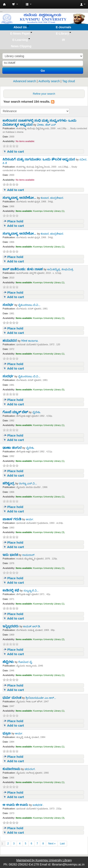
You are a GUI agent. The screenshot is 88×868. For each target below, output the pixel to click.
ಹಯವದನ (10, 341)
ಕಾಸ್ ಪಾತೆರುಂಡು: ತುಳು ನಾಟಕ (23, 269)
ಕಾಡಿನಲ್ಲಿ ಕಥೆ (11, 590)
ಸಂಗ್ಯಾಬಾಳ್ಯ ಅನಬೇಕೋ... (20, 198)
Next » (52, 844)
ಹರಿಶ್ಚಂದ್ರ (9, 483)
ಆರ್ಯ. (30, 519)
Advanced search (25, 81)
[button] (15, 4)
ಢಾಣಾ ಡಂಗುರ (12, 448)
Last (62, 844)
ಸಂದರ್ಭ (8, 305)
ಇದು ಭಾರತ (10, 555)
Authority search (49, 81)
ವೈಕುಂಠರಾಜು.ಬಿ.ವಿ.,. (29, 305)
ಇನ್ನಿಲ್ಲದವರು (11, 626)
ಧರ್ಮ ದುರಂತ (12, 698)
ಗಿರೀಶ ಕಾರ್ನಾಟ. (30, 341)
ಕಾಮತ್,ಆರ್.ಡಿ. (32, 626)
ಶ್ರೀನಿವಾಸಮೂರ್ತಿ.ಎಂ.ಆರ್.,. (41, 698)
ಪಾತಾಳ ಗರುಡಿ (12, 519)
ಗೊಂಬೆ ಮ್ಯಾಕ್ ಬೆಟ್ (16, 412)
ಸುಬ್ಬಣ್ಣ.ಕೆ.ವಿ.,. (31, 591)
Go (43, 71)
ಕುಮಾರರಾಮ (12, 769)
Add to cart (15, 151)
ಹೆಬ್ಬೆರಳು (9, 662)
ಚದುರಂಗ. (30, 769)
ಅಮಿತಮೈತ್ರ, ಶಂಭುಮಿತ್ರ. (61, 269)
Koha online (4, 4)
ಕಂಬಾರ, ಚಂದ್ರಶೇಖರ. (52, 198)
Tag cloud (69, 81)
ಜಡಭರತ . (38, 805)
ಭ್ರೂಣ (7, 733)
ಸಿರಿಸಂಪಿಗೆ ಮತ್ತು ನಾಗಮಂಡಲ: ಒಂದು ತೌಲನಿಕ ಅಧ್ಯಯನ (39, 159)
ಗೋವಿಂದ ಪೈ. (25, 662)
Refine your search (44, 94)
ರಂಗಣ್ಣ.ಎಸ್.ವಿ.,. (28, 484)
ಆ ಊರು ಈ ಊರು (16, 805)
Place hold (15, 221)
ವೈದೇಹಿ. (37, 412)
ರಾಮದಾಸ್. (29, 555)
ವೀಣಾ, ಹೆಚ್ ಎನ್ (47, 125)
